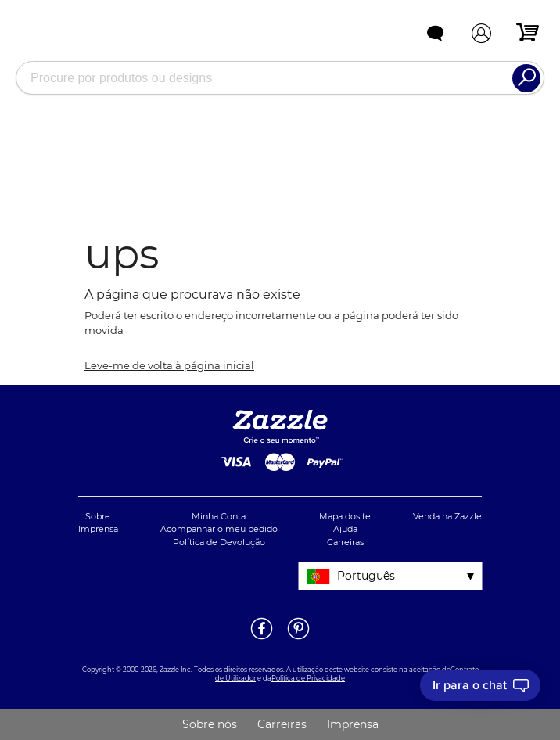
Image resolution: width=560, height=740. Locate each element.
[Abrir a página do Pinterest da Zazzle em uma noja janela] (298, 638)
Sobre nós (210, 724)
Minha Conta (219, 516)
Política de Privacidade (308, 678)
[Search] (526, 78)
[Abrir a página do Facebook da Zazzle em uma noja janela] (262, 638)
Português (366, 576)
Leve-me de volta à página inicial (169, 365)
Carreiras (345, 542)
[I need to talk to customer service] (480, 685)
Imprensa (98, 529)
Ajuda (345, 529)
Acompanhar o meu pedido (219, 529)
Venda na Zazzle (447, 516)
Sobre (98, 516)
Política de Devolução (219, 542)
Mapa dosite (345, 516)
